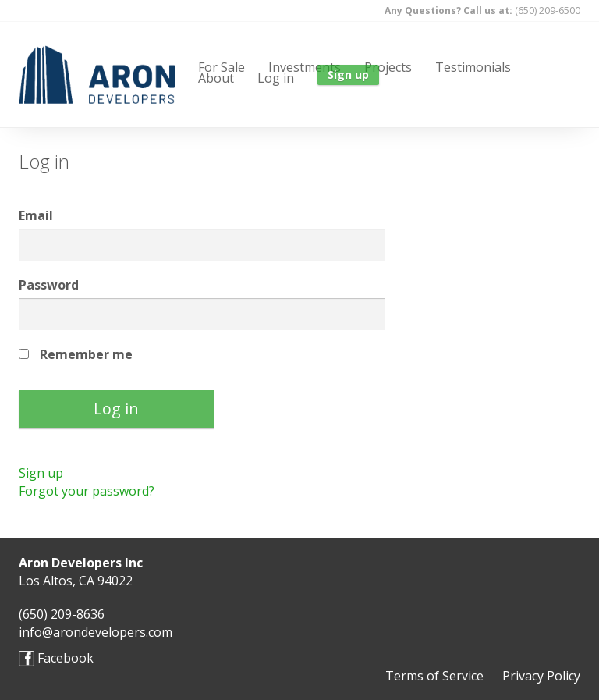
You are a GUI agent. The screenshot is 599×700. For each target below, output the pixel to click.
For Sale (222, 66)
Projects (388, 66)
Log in (276, 76)
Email (36, 215)
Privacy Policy (541, 676)
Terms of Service (434, 676)
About (216, 76)
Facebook (56, 658)
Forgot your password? (87, 491)
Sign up (41, 473)
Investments (305, 66)
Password (49, 285)
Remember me (86, 354)
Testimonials (473, 66)
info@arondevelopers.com (96, 632)
